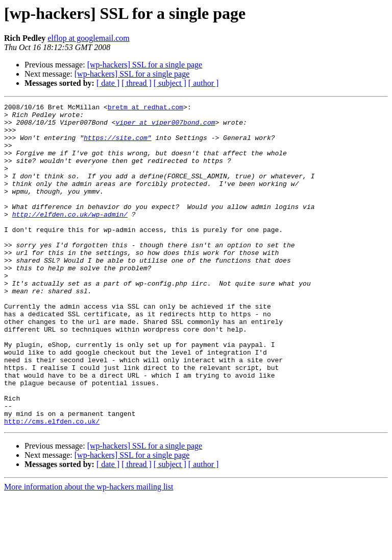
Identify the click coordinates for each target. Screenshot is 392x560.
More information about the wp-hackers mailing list (89, 551)
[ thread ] (137, 83)
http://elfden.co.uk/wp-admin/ (70, 237)
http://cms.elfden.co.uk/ (52, 485)
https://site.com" (118, 145)
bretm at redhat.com (145, 108)
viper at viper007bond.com (165, 127)
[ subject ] (170, 83)
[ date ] (108, 83)
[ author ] (204, 83)
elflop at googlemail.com (88, 38)
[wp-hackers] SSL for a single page (145, 65)
